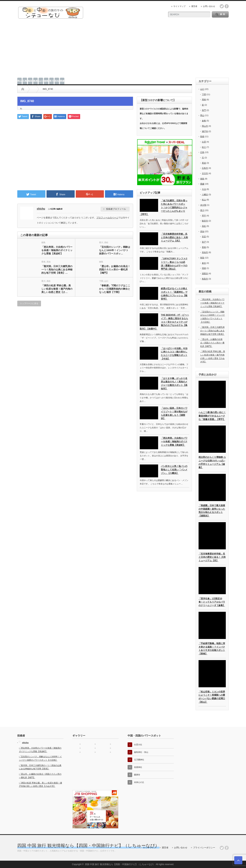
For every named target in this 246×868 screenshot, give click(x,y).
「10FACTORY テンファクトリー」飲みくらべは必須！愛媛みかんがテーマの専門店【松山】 (174, 264)
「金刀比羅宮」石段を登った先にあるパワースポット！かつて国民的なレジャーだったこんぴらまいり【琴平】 (164, 207)
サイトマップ (179, 6)
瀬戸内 (205, 131)
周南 (204, 100)
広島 (25, 81)
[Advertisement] (123, 50)
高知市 (205, 252)
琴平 (204, 216)
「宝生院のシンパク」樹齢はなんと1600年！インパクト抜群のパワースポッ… (115, 250)
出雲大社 (138, 745)
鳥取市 (205, 279)
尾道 (204, 163)
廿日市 (205, 173)
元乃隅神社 (139, 760)
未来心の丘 (139, 782)
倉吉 (204, 263)
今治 (204, 189)
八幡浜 (205, 195)
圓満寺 (137, 775)
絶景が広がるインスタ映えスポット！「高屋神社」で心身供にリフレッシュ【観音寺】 (174, 294)
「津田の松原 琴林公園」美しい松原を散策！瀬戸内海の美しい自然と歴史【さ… (57, 289)
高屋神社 (138, 767)
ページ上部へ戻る (238, 860)
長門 (204, 110)
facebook (227, 6)
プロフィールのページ (107, 218)
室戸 (204, 242)
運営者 (194, 6)
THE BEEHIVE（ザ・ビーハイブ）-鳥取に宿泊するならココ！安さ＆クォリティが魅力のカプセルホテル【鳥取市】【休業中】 (164, 322)
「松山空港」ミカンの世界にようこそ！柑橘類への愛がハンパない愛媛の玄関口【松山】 (212, 697)
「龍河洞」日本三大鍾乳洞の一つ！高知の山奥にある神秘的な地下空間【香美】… (57, 270)
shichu (41, 209)
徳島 (46, 81)
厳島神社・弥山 (141, 752)
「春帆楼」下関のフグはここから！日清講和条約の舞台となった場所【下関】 (115, 289)
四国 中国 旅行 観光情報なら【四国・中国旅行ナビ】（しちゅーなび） (88, 846)
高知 (57, 81)
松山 (204, 200)
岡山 (19, 81)
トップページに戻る (29, 303)
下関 (101, 281)
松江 (204, 147)
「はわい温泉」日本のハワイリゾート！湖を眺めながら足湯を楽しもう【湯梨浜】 (174, 413)
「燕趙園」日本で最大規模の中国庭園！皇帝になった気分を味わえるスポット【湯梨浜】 (212, 511)
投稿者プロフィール (116, 209)
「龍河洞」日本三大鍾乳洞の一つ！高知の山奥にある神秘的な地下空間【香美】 (212, 331)
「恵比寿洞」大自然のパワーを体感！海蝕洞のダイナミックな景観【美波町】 (57, 250)
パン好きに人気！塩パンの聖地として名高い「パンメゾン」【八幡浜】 (174, 470)
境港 (204, 268)
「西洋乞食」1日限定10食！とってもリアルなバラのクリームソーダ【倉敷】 (212, 602)
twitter (222, 6)
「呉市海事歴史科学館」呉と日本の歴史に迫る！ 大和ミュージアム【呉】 (174, 237)
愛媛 (62, 81)
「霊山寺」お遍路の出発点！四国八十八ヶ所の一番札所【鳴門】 (115, 270)
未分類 (203, 205)
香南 (43, 262)
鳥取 (30, 81)
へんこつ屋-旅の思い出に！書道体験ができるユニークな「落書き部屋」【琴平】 (212, 416)
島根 (35, 81)
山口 (41, 81)
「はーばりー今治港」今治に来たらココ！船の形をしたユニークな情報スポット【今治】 (174, 354)
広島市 (205, 168)
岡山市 (205, 126)
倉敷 (204, 121)
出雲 (204, 142)
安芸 (204, 237)
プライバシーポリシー (204, 848)
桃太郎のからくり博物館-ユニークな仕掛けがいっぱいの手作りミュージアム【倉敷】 (212, 462)
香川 (51, 81)
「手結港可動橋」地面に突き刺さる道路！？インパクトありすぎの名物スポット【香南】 (212, 649)
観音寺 (205, 221)
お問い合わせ (209, 6)
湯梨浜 (205, 273)
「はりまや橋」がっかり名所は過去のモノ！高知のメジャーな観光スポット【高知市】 (174, 383)
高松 (106, 242)
